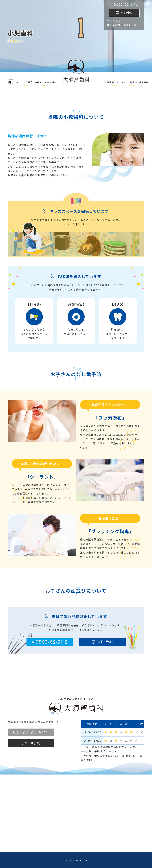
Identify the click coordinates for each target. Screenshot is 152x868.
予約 (127, 12)
